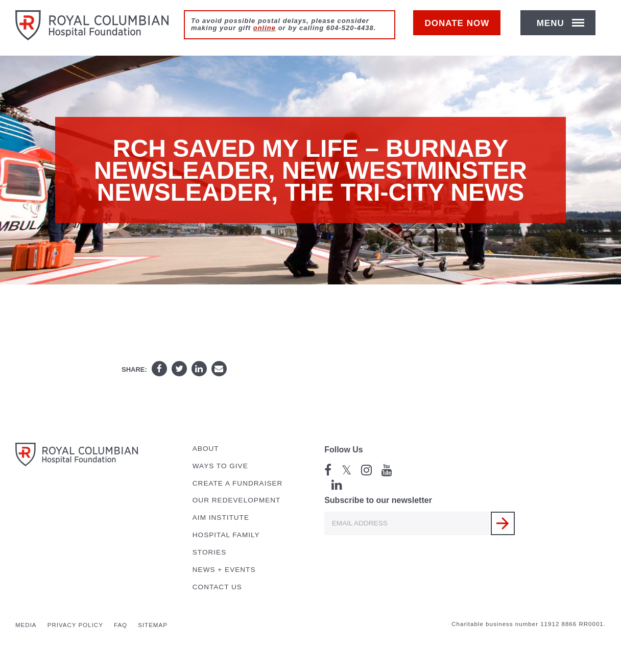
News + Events (224, 570)
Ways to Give (220, 466)
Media (26, 625)
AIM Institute (221, 518)
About (206, 449)
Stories (209, 552)
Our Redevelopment (237, 500)
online (265, 28)
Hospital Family (226, 535)
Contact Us (217, 587)
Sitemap (153, 625)
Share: (134, 369)
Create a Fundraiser (238, 483)
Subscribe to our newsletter (378, 500)
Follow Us (344, 450)
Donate (462, 29)
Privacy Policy (75, 625)
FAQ (121, 625)
